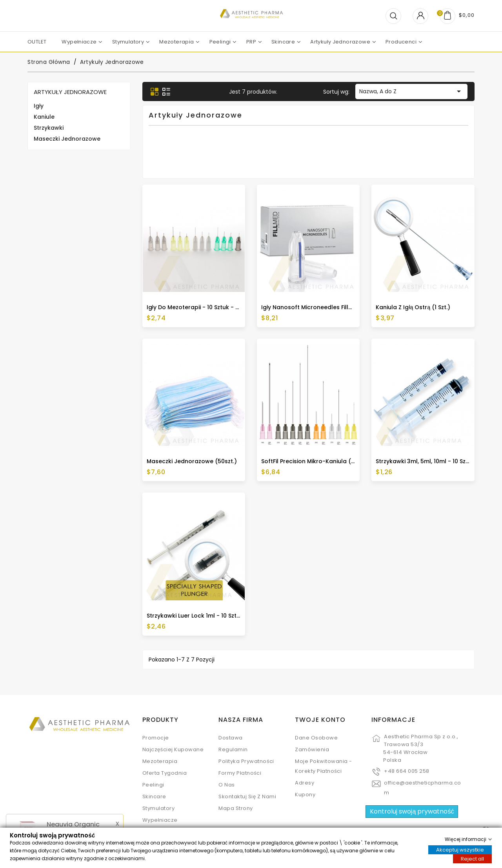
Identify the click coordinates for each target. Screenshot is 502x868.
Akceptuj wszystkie (460, 849)
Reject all (472, 858)
